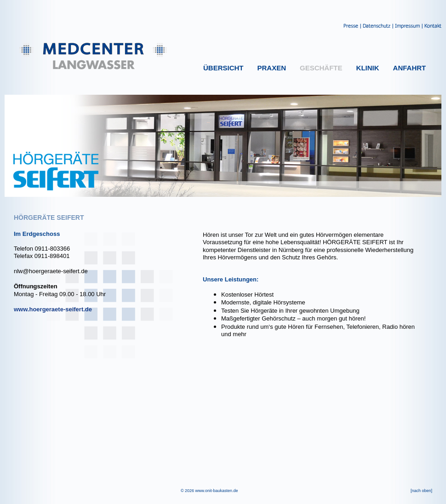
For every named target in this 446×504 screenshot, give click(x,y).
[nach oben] (421, 491)
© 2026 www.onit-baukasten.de (209, 491)
